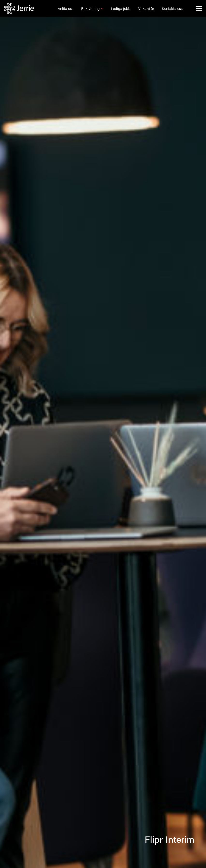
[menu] (199, 8)
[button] (66, 9)
